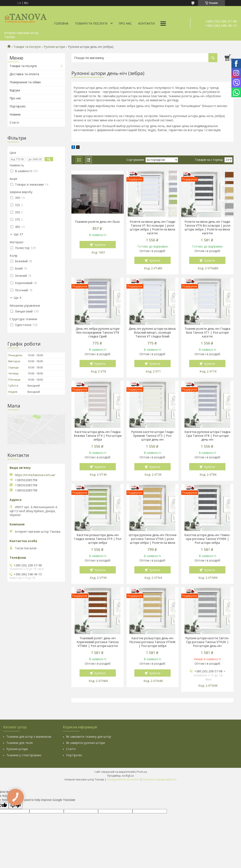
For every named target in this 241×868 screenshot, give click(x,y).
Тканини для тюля (20, 743)
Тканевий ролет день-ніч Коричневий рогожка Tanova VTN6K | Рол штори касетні (98, 642)
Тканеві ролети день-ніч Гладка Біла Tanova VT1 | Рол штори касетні (207, 333)
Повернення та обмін (25, 82)
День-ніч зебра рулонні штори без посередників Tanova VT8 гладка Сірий (98, 333)
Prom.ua (142, 772)
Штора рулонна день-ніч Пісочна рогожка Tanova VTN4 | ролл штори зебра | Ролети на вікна (152, 539)
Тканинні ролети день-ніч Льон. (98, 222)
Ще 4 (17, 298)
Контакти (146, 23)
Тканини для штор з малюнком (29, 737)
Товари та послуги (91, 23)
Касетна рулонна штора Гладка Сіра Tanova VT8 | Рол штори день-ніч (207, 436)
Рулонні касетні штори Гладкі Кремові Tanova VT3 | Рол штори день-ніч (152, 436)
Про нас (125, 23)
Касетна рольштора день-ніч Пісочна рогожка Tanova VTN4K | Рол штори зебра (152, 642)
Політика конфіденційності (159, 779)
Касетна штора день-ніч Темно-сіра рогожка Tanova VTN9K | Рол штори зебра (207, 539)
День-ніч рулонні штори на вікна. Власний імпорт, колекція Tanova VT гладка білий (152, 333)
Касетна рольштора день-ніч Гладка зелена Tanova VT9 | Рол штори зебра (98, 539)
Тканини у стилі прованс (24, 755)
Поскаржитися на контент (123, 779)
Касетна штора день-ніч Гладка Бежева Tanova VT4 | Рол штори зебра (98, 436)
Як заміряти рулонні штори (86, 743)
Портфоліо (18, 106)
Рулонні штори (54, 47)
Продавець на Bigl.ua (120, 776)
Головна (61, 23)
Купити (100, 245)
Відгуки (15, 90)
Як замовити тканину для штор (89, 737)
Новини (15, 114)
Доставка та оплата (24, 74)
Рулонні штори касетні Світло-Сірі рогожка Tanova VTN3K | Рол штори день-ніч (207, 642)
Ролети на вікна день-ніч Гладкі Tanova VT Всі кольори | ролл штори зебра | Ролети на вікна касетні (152, 227)
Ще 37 (18, 234)
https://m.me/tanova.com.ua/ (35, 475)
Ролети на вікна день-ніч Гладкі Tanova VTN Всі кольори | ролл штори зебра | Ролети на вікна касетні (207, 227)
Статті (14, 122)
